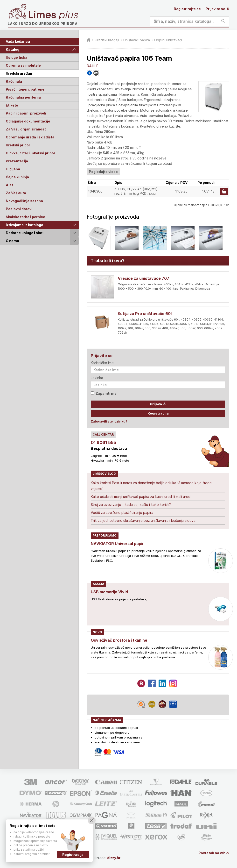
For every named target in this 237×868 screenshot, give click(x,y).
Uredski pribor (18, 145)
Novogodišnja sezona (24, 201)
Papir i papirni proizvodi (26, 113)
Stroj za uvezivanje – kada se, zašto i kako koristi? (131, 505)
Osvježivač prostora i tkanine (119, 640)
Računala (14, 81)
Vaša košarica (18, 41)
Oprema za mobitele (23, 65)
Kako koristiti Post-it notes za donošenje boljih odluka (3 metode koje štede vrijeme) (151, 486)
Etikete (12, 105)
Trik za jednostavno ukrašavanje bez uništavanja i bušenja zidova (143, 520)
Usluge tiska (17, 57)
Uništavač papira (137, 40)
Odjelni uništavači (168, 40)
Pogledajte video (103, 172)
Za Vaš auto (16, 193)
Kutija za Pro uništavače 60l (145, 314)
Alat (9, 185)
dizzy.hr (114, 858)
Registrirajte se (187, 9)
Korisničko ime (102, 363)
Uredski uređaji (19, 73)
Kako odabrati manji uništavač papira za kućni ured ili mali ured (141, 497)
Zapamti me (104, 393)
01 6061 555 (103, 442)
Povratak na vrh (212, 853)
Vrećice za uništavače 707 (143, 278)
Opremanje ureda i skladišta (30, 137)
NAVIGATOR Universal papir (117, 544)
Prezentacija (17, 161)
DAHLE (93, 66)
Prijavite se (217, 9)
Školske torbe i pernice (25, 217)
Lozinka (97, 378)
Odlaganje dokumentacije (28, 121)
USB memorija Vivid (109, 592)
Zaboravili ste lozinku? (109, 421)
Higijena (13, 169)
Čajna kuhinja (17, 177)
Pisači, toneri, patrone (25, 89)
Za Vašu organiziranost (26, 129)
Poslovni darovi (19, 209)
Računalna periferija (23, 97)
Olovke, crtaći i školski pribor (31, 153)
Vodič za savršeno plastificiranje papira (122, 513)
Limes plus (53, 15)
